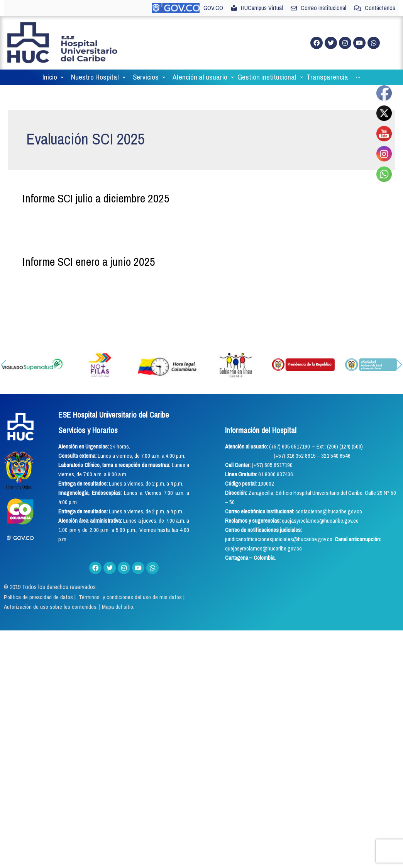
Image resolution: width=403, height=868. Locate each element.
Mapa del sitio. (123, 615)
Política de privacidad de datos (40, 605)
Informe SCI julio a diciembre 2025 (96, 207)
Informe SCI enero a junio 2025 (89, 270)
